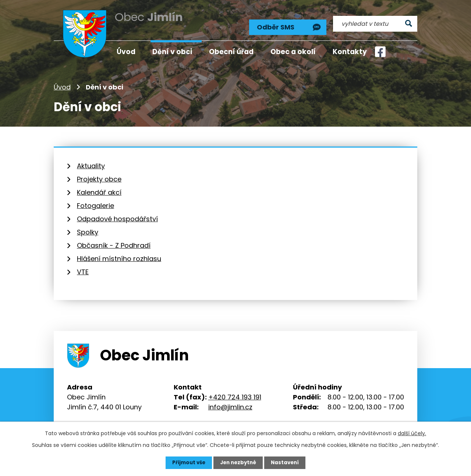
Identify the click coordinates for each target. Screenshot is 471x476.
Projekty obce (99, 175)
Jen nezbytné (238, 462)
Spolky (88, 228)
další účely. (412, 433)
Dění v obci (172, 52)
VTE (83, 268)
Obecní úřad (231, 52)
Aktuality (91, 162)
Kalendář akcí (99, 188)
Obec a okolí (293, 52)
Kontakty (350, 52)
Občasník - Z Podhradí (114, 241)
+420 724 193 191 (235, 393)
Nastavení (287, 462)
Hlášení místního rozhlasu (119, 255)
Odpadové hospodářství (117, 215)
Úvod (62, 83)
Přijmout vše (187, 462)
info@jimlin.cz (230, 403)
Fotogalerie (95, 202)
